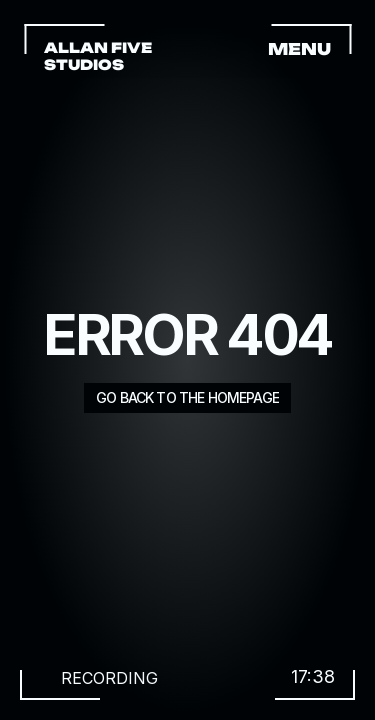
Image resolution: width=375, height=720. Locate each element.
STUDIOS (84, 64)
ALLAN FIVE (99, 47)
